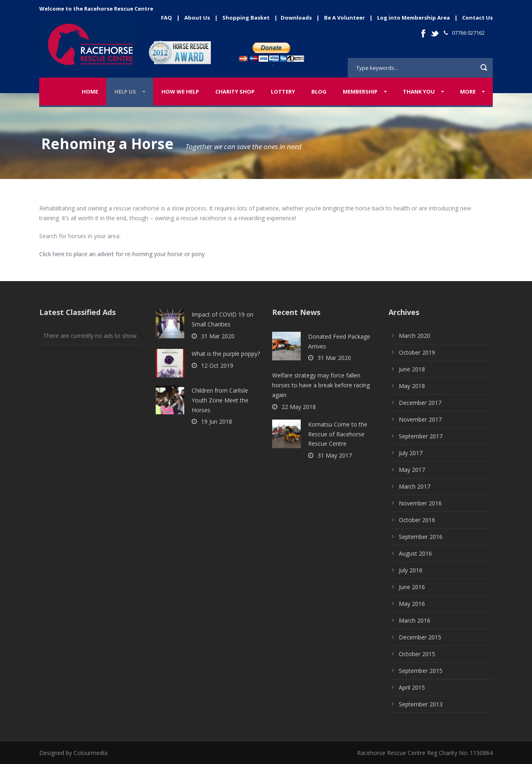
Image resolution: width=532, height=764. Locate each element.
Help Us (125, 92)
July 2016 (411, 570)
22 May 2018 (299, 407)
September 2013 (421, 704)
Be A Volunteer (344, 18)
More (468, 92)
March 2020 (415, 336)
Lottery (283, 92)
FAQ (167, 18)
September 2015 (421, 671)
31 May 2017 (335, 455)
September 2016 (421, 537)
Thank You (419, 92)
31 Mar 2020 (218, 336)
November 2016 (420, 503)
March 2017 (415, 486)
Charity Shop (235, 92)
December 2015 (420, 637)
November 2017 (420, 419)
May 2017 (412, 470)
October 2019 (417, 352)
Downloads (296, 18)
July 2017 (411, 453)
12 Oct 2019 (217, 365)
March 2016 (415, 620)
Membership (360, 92)
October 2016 (417, 520)
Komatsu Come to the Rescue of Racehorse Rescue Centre (338, 434)
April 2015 (412, 687)
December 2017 (420, 403)
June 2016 (412, 587)
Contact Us (477, 18)
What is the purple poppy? (226, 354)
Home (90, 92)
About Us (197, 18)
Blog (319, 92)
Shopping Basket (246, 18)
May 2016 (412, 604)
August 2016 (415, 553)
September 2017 (421, 436)
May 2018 (412, 386)
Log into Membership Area (414, 18)
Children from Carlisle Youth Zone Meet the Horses (220, 400)
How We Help (180, 92)
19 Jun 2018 (217, 421)
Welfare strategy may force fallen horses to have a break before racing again (321, 385)
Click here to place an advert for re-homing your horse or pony (122, 254)
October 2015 (417, 654)
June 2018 (412, 369)
